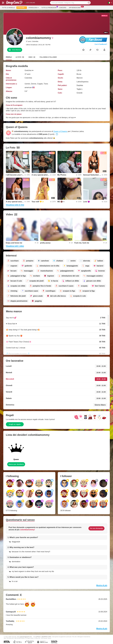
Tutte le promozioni (49, 7)
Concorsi (63, 8)
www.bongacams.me (26, 637)
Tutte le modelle (8, 8)
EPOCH (38, 637)
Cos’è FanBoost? (101, 44)
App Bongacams (75, 7)
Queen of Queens (60, 131)
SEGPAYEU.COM (46, 637)
